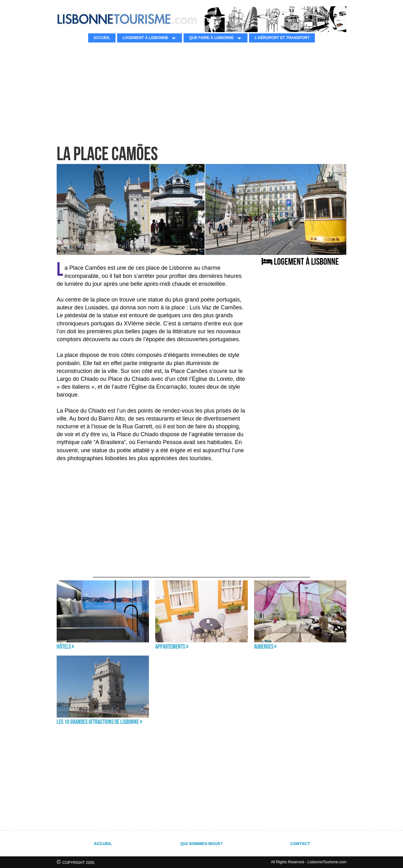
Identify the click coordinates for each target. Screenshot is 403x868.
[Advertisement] (201, 93)
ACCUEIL (102, 38)
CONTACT (300, 844)
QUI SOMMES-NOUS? (201, 844)
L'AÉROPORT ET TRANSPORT (282, 38)
